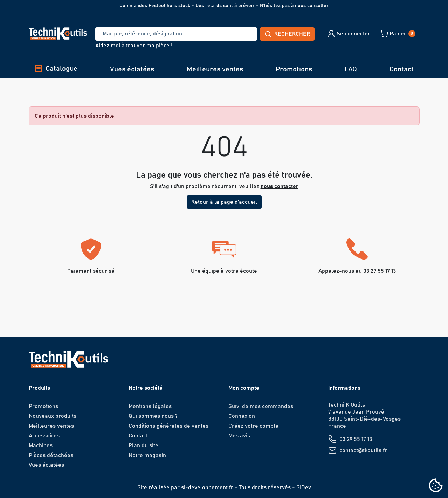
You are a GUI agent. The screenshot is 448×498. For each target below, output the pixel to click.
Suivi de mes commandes (261, 406)
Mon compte (244, 388)
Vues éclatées (132, 69)
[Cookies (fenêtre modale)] (436, 486)
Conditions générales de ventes (168, 426)
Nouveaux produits (53, 416)
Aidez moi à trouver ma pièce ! (134, 46)
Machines (41, 445)
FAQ (351, 69)
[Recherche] (176, 34)
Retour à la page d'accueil (224, 202)
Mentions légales (150, 406)
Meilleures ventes (215, 69)
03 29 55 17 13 (356, 439)
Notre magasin (147, 455)
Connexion (242, 416)
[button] (349, 34)
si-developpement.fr (207, 487)
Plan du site (143, 445)
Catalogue (56, 69)
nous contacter (280, 186)
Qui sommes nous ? (153, 416)
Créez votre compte (253, 426)
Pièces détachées (51, 455)
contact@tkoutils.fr (363, 450)
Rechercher (287, 34)
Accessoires (44, 436)
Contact (402, 69)
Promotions (294, 69)
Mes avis (239, 436)
